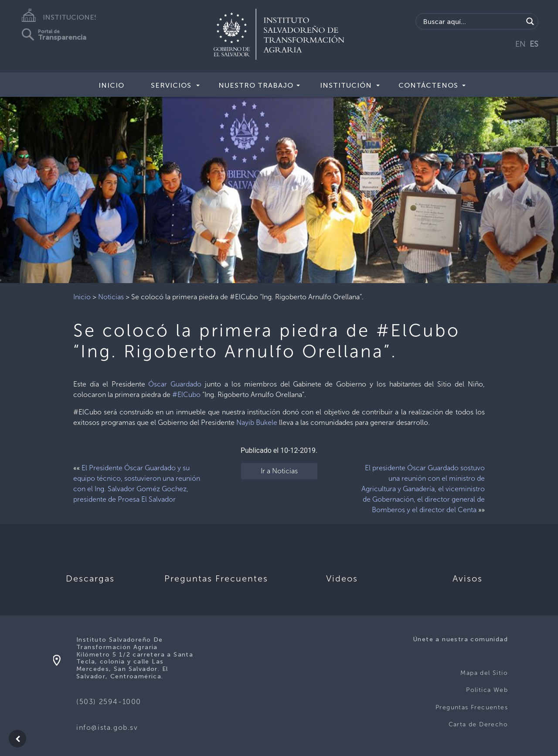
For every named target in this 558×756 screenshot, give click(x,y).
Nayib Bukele (257, 422)
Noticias (111, 297)
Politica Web (487, 690)
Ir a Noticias (279, 471)
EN (521, 44)
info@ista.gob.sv (107, 727)
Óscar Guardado (175, 384)
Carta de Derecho (478, 724)
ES (534, 44)
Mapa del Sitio (484, 673)
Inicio (111, 85)
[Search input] (472, 21)
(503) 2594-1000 (109, 702)
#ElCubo (186, 395)
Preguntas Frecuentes (472, 707)
